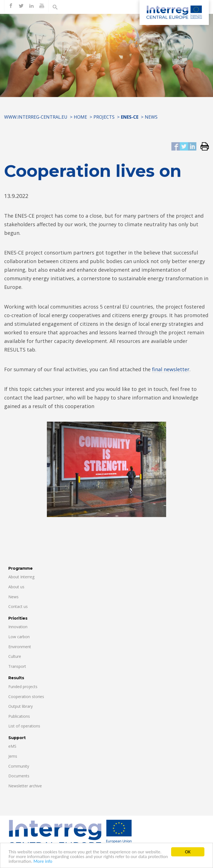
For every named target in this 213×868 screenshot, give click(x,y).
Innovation (18, 627)
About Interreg (21, 577)
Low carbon (19, 637)
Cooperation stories (26, 697)
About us (16, 587)
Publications (19, 716)
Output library (21, 706)
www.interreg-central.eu (36, 117)
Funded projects (23, 687)
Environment (20, 647)
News (151, 117)
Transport (17, 666)
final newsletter (171, 369)
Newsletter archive (25, 786)
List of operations (24, 726)
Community (19, 766)
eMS (12, 746)
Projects (104, 117)
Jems (13, 756)
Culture (15, 656)
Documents (19, 776)
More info (43, 864)
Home (80, 117)
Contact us (18, 606)
